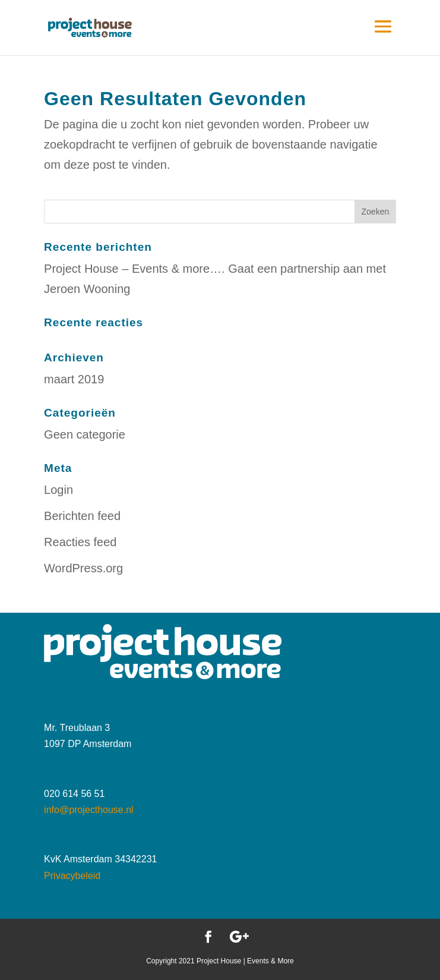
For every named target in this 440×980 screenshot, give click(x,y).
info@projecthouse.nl (89, 810)
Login (58, 490)
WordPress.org (83, 568)
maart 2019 (74, 379)
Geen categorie (85, 434)
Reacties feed (80, 542)
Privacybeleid (72, 876)
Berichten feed (82, 516)
